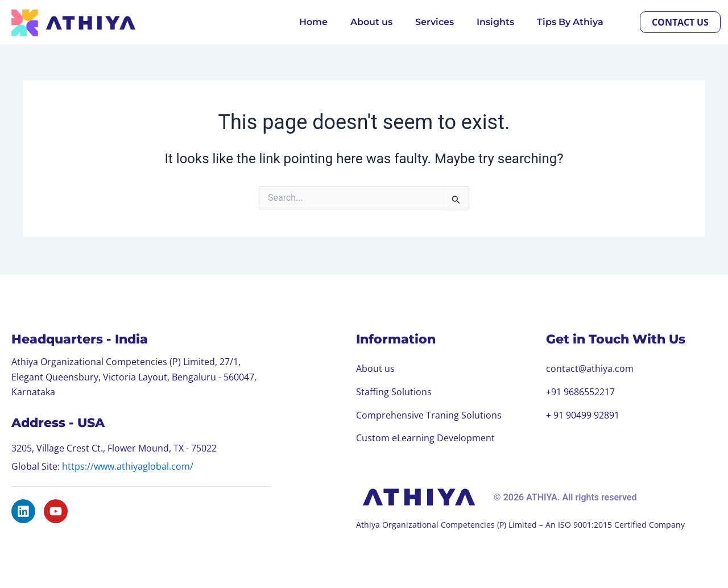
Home (313, 22)
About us (371, 22)
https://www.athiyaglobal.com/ (128, 465)
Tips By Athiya (570, 22)
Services (435, 22)
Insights (495, 22)
